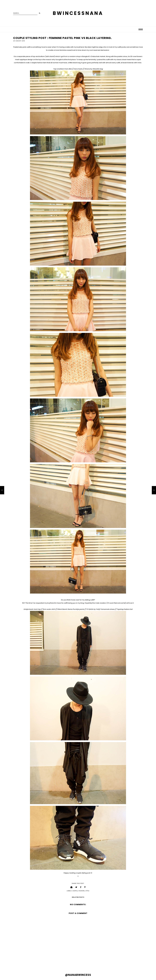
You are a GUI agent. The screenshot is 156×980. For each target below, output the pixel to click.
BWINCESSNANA (78, 13)
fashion (82, 891)
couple (75, 891)
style (87, 891)
